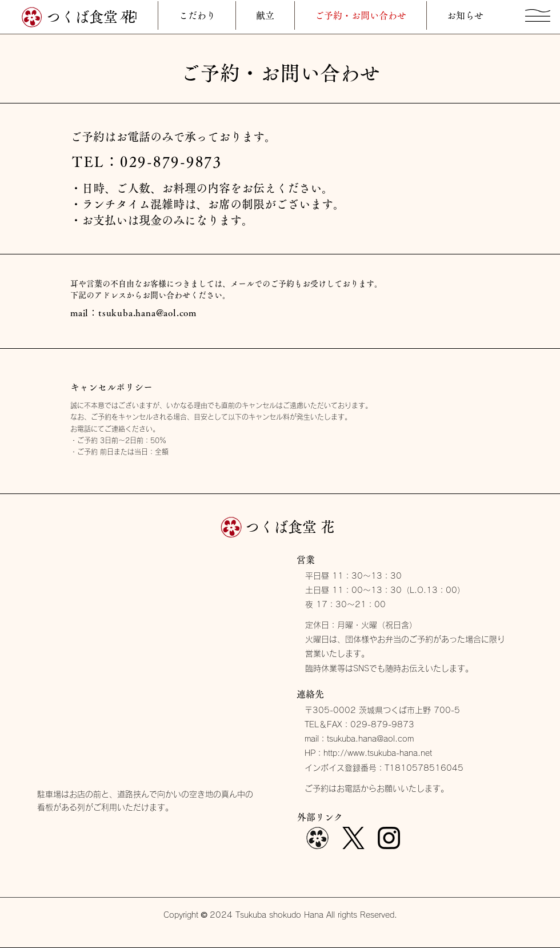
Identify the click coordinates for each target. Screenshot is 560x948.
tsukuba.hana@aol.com (147, 313)
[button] (538, 15)
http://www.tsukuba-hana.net (378, 753)
